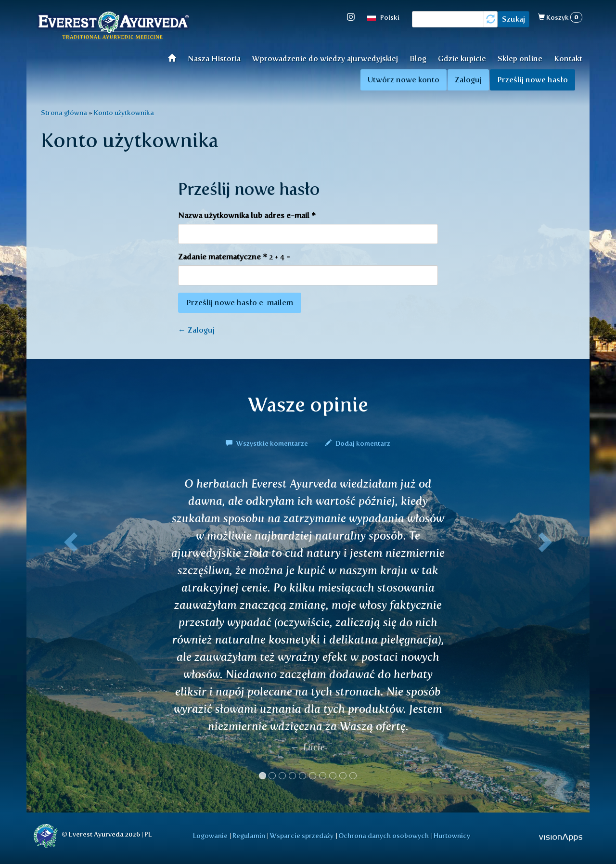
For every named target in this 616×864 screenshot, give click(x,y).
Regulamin (249, 836)
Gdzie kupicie (462, 58)
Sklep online (520, 58)
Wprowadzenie (175, 58)
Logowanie (210, 836)
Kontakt (568, 58)
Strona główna (64, 113)
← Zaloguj (196, 330)
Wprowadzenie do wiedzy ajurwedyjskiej (325, 58)
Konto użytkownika (124, 113)
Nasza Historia (214, 58)
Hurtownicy (452, 836)
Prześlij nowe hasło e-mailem (240, 303)
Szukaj (513, 19)
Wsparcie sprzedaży (302, 836)
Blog (418, 58)
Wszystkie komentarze (268, 443)
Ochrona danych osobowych (384, 836)
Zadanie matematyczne (223, 257)
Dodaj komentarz (358, 443)
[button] (69, 632)
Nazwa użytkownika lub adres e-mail (247, 215)
